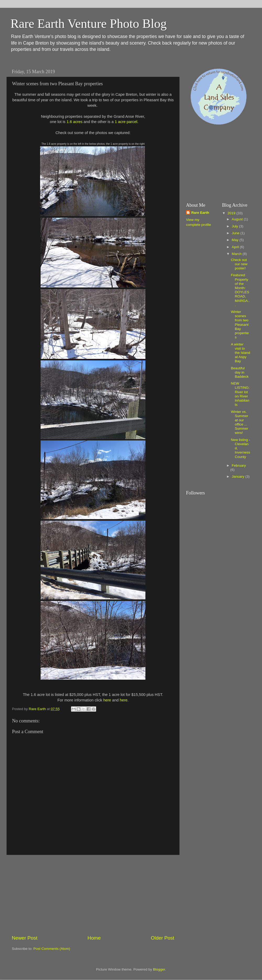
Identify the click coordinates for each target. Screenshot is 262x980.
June (236, 233)
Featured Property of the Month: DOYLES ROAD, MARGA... (240, 290)
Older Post (163, 938)
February (239, 465)
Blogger (159, 969)
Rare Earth (200, 213)
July (236, 226)
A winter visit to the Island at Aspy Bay (241, 353)
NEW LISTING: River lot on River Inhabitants (240, 394)
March (237, 254)
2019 (232, 213)
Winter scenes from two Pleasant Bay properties (240, 324)
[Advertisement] (93, 895)
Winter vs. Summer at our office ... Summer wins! (239, 422)
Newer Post (25, 938)
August (238, 219)
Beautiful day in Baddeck (240, 372)
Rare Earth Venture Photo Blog (89, 23)
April (236, 247)
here (107, 700)
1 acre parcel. (127, 122)
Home (94, 938)
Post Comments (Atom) (52, 949)
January (239, 476)
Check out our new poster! (239, 264)
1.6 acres (75, 122)
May (236, 240)
